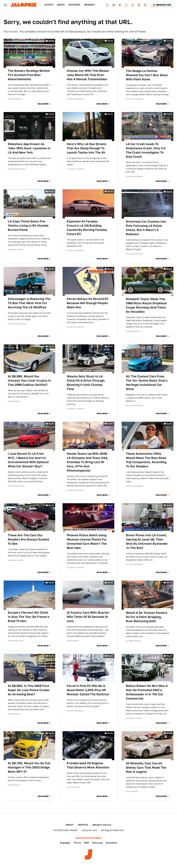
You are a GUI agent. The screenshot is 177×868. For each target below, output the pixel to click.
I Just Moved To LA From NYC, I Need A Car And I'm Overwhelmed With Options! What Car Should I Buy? (28, 460)
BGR (87, 843)
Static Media (70, 830)
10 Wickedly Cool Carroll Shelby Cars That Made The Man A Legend (146, 768)
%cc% (51, 41)
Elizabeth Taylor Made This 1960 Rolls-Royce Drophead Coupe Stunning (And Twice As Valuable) (146, 305)
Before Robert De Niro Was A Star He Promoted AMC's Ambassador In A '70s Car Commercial (147, 692)
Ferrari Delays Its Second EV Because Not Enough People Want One (88, 303)
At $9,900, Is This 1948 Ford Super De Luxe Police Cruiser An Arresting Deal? (29, 690)
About (70, 825)
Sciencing (97, 843)
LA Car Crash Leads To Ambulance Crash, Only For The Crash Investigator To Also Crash (146, 150)
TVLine (77, 843)
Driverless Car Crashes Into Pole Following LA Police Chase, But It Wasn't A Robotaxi (146, 228)
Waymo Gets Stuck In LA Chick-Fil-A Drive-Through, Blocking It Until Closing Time (86, 383)
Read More (43, 104)
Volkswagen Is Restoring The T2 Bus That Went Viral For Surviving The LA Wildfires (29, 303)
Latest (49, 5)
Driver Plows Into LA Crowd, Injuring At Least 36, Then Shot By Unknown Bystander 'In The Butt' (147, 542)
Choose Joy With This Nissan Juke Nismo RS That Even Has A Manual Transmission (88, 75)
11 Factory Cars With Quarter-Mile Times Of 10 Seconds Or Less (88, 617)
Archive (83, 825)
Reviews (75, 5)
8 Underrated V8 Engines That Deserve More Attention (88, 765)
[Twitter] (126, 5)
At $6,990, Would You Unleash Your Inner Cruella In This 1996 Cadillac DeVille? (29, 381)
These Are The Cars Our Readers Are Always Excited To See (28, 539)
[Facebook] (107, 5)
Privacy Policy (102, 825)
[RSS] (145, 5)
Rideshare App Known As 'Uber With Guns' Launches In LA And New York (29, 148)
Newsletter (162, 5)
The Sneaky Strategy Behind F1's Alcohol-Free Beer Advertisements (29, 75)
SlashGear (111, 843)
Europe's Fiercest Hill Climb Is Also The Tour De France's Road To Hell (29, 617)
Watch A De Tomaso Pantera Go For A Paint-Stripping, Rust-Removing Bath (147, 617)
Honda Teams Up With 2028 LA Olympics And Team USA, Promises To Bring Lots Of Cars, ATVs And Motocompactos (88, 462)
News (61, 5)
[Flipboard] (120, 5)
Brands (90, 5)
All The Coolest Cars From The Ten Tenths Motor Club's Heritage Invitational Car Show (147, 383)
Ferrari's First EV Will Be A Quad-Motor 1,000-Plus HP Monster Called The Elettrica (88, 690)
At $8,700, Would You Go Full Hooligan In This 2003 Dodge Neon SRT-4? (29, 767)
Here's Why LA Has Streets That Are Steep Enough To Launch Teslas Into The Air (87, 148)
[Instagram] (139, 5)
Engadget (65, 843)
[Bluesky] (114, 5)
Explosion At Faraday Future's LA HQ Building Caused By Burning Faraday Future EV (87, 228)
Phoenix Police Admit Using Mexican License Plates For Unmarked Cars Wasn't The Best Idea (87, 542)
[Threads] (133, 5)
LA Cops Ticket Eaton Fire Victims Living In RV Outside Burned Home (28, 226)
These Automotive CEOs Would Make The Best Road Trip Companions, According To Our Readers (146, 460)
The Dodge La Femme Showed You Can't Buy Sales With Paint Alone (147, 75)
